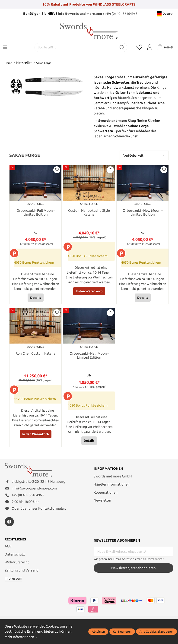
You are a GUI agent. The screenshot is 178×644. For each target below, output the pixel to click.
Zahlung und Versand (22, 575)
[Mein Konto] (148, 47)
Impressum (13, 583)
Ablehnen (98, 631)
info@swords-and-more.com (80, 14)
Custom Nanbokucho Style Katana (89, 213)
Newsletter (102, 502)
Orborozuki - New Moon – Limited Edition (143, 213)
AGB (8, 551)
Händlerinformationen (112, 485)
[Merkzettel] (136, 47)
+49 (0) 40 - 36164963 (28, 499)
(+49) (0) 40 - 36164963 (121, 14)
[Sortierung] (144, 155)
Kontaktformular (52, 513)
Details (36, 298)
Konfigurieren (122, 631)
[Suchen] (118, 47)
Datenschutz (15, 559)
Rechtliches (16, 544)
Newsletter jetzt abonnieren (133, 572)
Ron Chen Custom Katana (36, 354)
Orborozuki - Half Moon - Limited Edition (89, 356)
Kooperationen (106, 494)
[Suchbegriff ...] (72, 47)
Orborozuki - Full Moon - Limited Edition (36, 213)
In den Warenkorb (89, 292)
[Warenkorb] (165, 47)
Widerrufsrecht (17, 567)
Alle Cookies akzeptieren (156, 631)
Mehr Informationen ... (22, 637)
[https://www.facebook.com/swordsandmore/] (9, 526)
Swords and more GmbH (113, 477)
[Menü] (5, 47)
